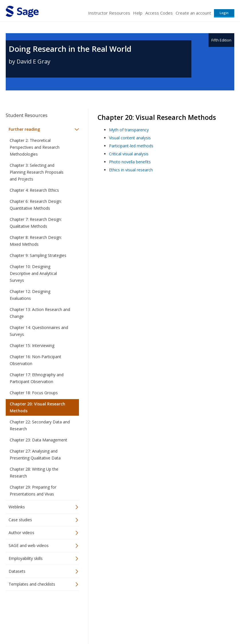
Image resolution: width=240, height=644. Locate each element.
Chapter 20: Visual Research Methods (37, 407)
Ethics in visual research (131, 170)
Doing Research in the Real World (70, 49)
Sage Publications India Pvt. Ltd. (89, 609)
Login (224, 13)
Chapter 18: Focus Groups (34, 393)
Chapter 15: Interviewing (32, 345)
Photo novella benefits (130, 162)
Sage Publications (38, 609)
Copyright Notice (165, 623)
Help (138, 13)
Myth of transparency (129, 130)
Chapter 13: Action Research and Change (40, 313)
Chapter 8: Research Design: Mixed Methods (36, 241)
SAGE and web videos (29, 545)
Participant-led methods (131, 146)
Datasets (17, 571)
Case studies (20, 520)
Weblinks (17, 507)
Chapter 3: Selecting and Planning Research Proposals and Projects (37, 172)
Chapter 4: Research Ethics (34, 190)
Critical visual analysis (129, 154)
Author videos (21, 533)
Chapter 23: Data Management (38, 440)
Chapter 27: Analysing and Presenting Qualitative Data (35, 454)
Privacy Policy (197, 623)
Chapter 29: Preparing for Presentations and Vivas (33, 491)
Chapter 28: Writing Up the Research (34, 472)
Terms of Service (130, 623)
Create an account (193, 13)
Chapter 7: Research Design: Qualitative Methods (36, 223)
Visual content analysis (130, 138)
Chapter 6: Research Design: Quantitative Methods (36, 205)
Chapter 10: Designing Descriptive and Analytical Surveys (33, 273)
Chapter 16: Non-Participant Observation (35, 360)
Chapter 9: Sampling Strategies (38, 255)
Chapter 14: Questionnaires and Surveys (39, 331)
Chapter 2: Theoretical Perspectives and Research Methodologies (35, 147)
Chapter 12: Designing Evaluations (30, 295)
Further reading (24, 129)
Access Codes (159, 13)
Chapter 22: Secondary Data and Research (40, 425)
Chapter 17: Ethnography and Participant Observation (37, 378)
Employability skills (26, 558)
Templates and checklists (32, 584)
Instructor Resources (109, 13)
